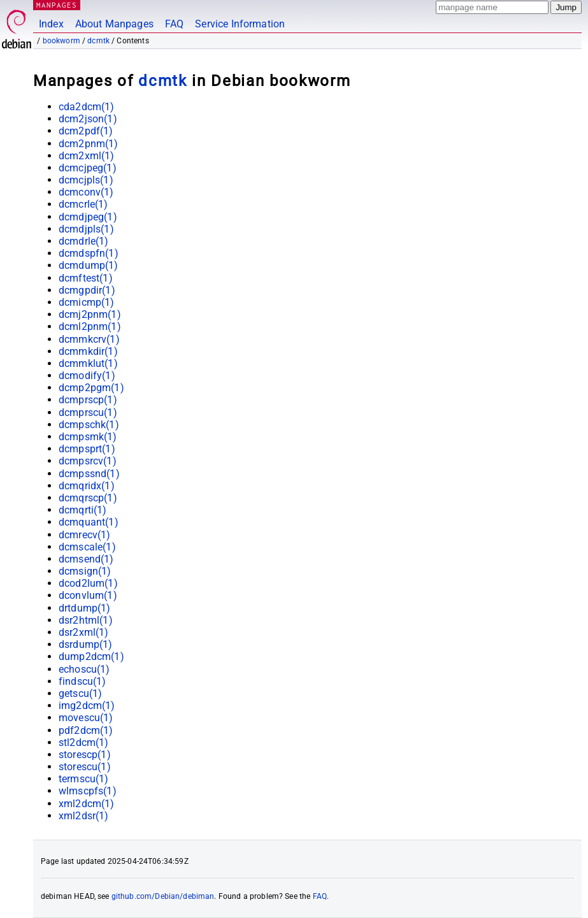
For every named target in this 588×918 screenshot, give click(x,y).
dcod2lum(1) (88, 583)
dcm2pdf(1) (86, 131)
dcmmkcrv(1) (89, 339)
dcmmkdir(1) (88, 351)
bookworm (61, 41)
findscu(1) (82, 681)
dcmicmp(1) (87, 302)
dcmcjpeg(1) (88, 168)
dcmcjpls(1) (86, 180)
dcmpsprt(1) (87, 449)
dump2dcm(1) (91, 656)
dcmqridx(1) (87, 486)
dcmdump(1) (89, 265)
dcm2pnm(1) (89, 144)
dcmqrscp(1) (88, 498)
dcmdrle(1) (84, 241)
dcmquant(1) (89, 522)
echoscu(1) (84, 669)
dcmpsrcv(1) (88, 461)
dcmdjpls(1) (86, 229)
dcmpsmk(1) (88, 437)
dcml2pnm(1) (90, 326)
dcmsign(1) (85, 571)
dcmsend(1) (86, 559)
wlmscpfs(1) (88, 791)
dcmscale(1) (87, 547)
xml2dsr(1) (84, 816)
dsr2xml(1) (84, 632)
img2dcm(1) (87, 706)
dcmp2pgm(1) (91, 388)
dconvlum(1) (88, 595)
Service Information (240, 24)
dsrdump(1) (86, 644)
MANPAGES (57, 5)
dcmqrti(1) (83, 510)
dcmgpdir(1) (87, 290)
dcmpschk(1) (89, 425)
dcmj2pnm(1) (90, 314)
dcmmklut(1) (88, 363)
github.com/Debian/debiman (163, 896)
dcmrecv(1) (85, 535)
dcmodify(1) (87, 376)
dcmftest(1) (86, 278)
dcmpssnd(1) (89, 474)
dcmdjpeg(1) (88, 217)
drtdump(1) (85, 608)
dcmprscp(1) (88, 400)
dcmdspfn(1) (89, 253)
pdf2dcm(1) (86, 730)
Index (51, 24)
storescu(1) (85, 767)
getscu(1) (80, 693)
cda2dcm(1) (87, 107)
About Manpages (114, 24)
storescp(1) (85, 755)
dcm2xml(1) (87, 156)
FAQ (174, 24)
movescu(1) (86, 718)
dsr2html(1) (86, 620)
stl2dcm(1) (84, 742)
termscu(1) (84, 779)
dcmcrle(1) (83, 204)
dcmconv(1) (86, 192)
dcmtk (98, 41)
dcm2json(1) (88, 119)
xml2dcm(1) (87, 804)
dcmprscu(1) (88, 412)
